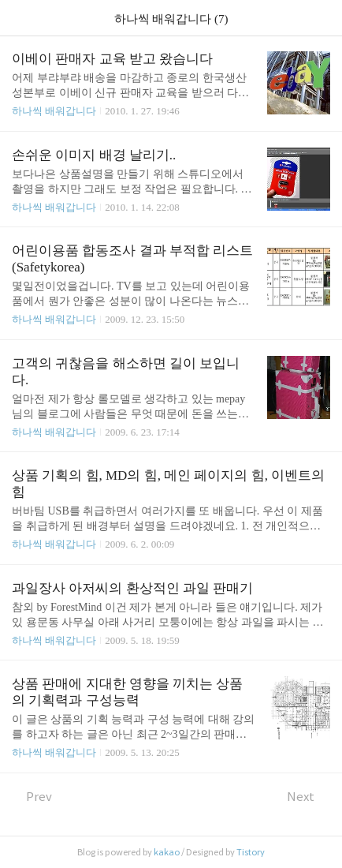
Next (309, 797)
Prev (32, 797)
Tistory (251, 852)
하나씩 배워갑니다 (54, 111)
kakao (167, 852)
